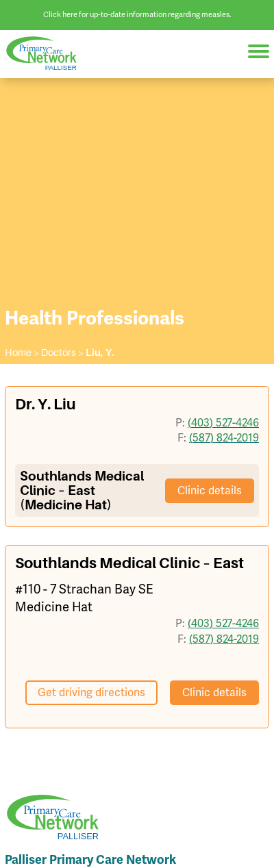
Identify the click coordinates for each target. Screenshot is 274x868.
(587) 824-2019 (224, 438)
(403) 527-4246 (223, 423)
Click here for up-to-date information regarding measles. (137, 14)
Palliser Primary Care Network (48, 54)
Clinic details (210, 490)
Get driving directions (91, 692)
